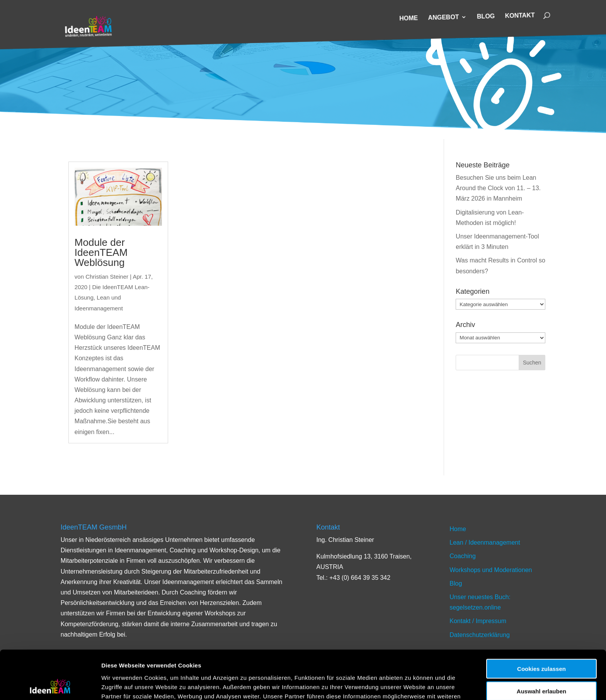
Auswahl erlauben (541, 646)
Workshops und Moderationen (491, 570)
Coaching (463, 556)
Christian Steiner (107, 277)
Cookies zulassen (541, 623)
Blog (486, 17)
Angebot (443, 18)
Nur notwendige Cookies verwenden (541, 671)
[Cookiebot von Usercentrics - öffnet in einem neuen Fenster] (50, 685)
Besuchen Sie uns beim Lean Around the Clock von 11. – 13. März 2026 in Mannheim (498, 188)
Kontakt (520, 16)
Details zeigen (411, 685)
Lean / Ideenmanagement (485, 542)
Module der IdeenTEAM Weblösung (101, 252)
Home (409, 19)
